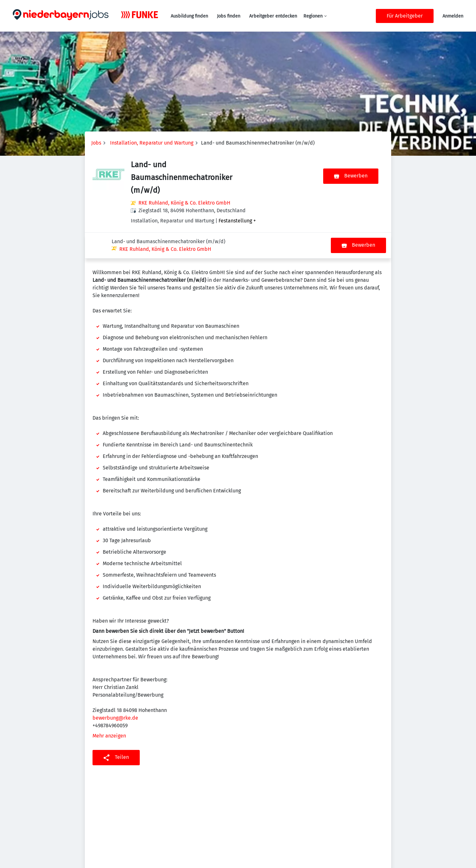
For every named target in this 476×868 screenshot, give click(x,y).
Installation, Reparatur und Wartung (152, 143)
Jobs (96, 143)
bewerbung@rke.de (115, 692)
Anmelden (453, 16)
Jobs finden (229, 16)
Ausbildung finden (189, 16)
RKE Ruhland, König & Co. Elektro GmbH (184, 203)
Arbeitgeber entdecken (273, 16)
